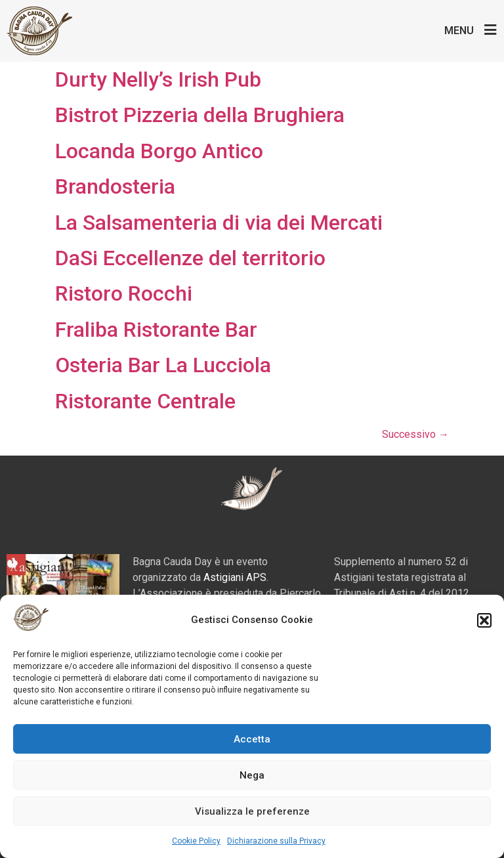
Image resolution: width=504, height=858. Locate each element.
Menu (459, 31)
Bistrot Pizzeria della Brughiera (200, 115)
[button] (484, 620)
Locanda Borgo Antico (159, 151)
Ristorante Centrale (145, 401)
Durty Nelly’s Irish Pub (158, 79)
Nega (252, 775)
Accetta (252, 739)
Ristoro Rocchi (124, 293)
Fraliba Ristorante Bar (156, 330)
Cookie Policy (196, 841)
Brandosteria (115, 186)
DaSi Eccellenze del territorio (190, 258)
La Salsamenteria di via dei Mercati (219, 223)
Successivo (415, 434)
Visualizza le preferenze (252, 811)
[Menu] (491, 30)
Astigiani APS (235, 577)
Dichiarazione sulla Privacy (276, 841)
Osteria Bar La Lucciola (163, 365)
